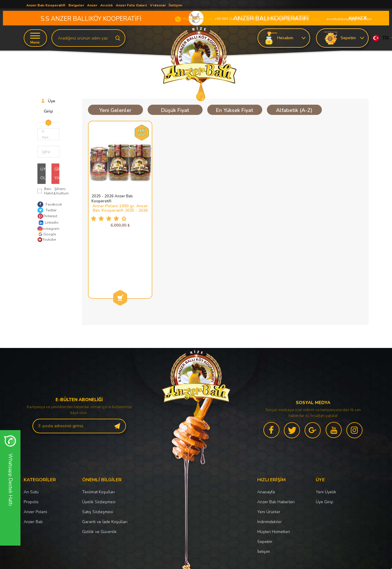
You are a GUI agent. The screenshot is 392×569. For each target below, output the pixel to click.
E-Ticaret (179, 562)
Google (47, 234)
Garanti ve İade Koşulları (105, 467)
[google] (313, 376)
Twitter (47, 210)
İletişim (264, 497)
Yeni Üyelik (326, 437)
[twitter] (292, 376)
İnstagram (47, 229)
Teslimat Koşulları (99, 437)
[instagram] (355, 376)
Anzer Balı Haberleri (276, 447)
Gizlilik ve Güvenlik (99, 477)
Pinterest (47, 216)
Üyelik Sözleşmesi (99, 447)
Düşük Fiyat (175, 110)
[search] (118, 38)
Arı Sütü (31, 437)
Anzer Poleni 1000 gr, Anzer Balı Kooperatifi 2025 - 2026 (120, 208)
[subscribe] (117, 371)
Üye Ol (43, 174)
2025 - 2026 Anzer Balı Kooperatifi (112, 199)
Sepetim (265, 487)
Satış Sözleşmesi (98, 457)
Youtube (47, 240)
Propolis (31, 447)
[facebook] (272, 376)
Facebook (50, 204)
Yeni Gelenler (115, 110)
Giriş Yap (57, 174)
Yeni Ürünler (269, 457)
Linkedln (47, 223)
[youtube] (334, 376)
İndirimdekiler (270, 467)
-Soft (166, 562)
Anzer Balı (33, 467)
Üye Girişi (324, 447)
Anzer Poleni (35, 457)
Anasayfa (266, 437)
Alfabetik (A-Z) (294, 110)
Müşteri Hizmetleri (274, 477)
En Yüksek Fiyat (235, 110)
